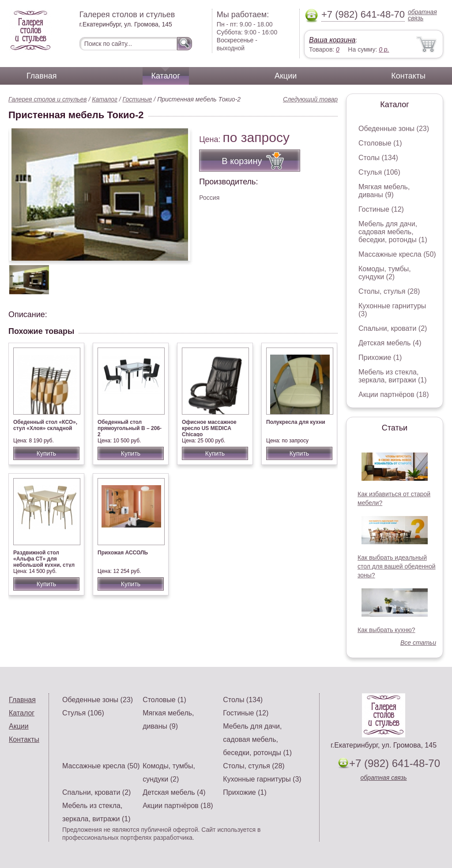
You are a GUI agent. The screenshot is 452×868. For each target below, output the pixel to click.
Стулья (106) (379, 172)
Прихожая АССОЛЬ (123, 553)
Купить (46, 453)
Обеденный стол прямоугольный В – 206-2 (130, 428)
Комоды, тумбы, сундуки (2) (385, 273)
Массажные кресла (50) (397, 254)
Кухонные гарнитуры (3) (262, 779)
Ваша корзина (332, 40)
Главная (42, 76)
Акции (286, 76)
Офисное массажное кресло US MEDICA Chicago (209, 428)
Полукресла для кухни (296, 422)
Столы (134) (378, 158)
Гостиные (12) (381, 209)
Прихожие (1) (380, 357)
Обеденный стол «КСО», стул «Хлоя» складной (45, 425)
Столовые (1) (380, 143)
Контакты (408, 76)
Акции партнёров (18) (394, 395)
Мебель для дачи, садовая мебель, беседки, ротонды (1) (393, 232)
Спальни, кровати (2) (393, 328)
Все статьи (418, 643)
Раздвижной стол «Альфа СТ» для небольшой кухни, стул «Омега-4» (44, 562)
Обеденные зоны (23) (394, 129)
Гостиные (137, 99)
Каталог (166, 76)
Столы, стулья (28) (389, 291)
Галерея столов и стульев (48, 99)
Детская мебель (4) (390, 343)
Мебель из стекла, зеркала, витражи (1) (393, 376)
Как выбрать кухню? (386, 630)
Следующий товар (310, 99)
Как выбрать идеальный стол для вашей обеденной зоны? (397, 566)
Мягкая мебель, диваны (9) (384, 191)
